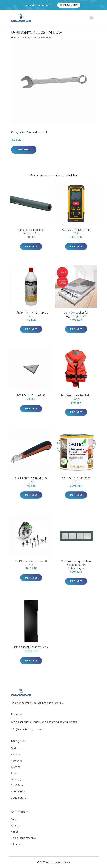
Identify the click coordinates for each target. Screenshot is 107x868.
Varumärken (33, 132)
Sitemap (16, 844)
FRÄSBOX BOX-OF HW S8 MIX (31, 563)
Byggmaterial (19, 798)
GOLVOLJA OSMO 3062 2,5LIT (76, 480)
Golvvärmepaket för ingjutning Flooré (76, 314)
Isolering (16, 779)
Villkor (15, 832)
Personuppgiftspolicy (24, 838)
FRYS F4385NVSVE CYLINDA (31, 647)
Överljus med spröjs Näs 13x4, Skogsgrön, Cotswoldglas (76, 565)
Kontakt (16, 825)
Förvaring (17, 761)
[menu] (92, 18)
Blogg (15, 819)
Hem (14, 38)
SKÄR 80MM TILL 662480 (31, 395)
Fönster (16, 754)
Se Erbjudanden (69, 5)
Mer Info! (24, 150)
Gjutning (16, 767)
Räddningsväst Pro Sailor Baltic (76, 397)
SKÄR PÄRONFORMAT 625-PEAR (31, 480)
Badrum (16, 748)
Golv (14, 773)
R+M (44, 132)
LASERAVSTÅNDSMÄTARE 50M (76, 231)
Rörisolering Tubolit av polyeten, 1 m (31, 231)
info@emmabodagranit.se (26, 729)
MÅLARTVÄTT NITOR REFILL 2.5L (31, 314)
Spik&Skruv (18, 785)
